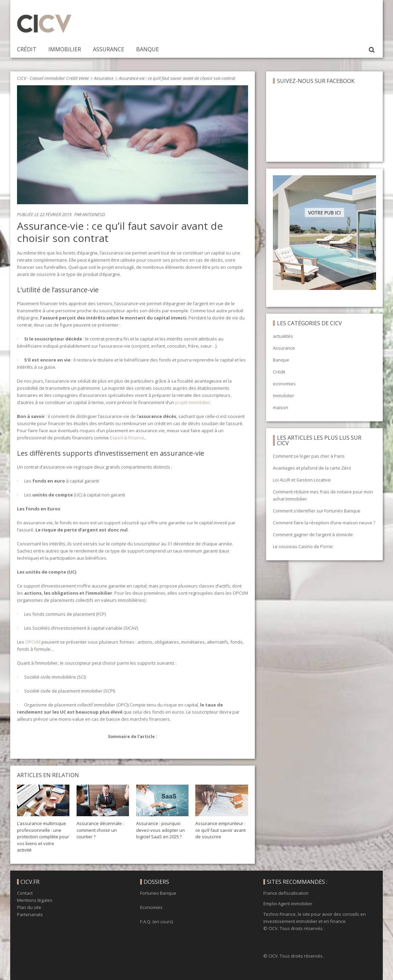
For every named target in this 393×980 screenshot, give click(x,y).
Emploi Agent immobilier (288, 904)
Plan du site (29, 907)
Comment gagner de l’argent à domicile (313, 535)
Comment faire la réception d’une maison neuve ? (324, 523)
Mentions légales (35, 900)
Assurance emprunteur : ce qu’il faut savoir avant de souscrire (220, 830)
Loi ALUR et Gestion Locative (302, 480)
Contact (25, 893)
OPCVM (32, 642)
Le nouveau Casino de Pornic (303, 546)
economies (284, 384)
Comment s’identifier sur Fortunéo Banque (317, 511)
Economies (151, 907)
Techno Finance (280, 914)
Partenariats (30, 914)
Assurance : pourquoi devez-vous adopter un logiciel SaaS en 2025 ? (160, 830)
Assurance (109, 49)
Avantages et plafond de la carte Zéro (312, 468)
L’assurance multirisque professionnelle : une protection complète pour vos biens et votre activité (43, 837)
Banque (148, 49)
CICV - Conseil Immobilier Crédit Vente (53, 78)
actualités (283, 336)
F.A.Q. (146, 922)
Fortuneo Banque (158, 893)
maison (281, 407)
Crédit (27, 49)
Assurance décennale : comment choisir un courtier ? (100, 830)
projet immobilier (192, 402)
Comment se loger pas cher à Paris (309, 456)
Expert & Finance (127, 438)
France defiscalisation (286, 893)
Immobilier (65, 49)
